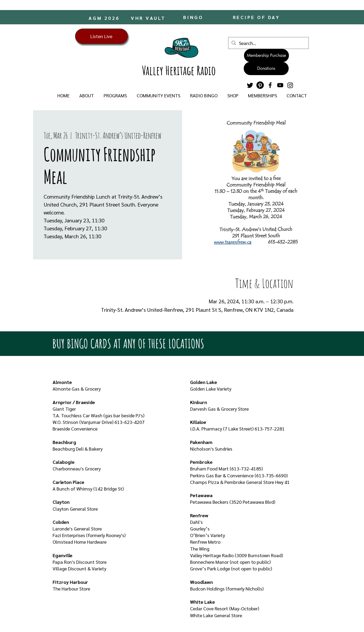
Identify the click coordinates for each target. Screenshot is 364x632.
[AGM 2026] (105, 18)
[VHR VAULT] (149, 18)
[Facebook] (270, 85)
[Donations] (266, 68)
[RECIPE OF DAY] (257, 17)
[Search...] (268, 43)
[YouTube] (280, 85)
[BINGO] (194, 17)
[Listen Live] (102, 36)
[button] (87, 95)
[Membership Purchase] (266, 56)
